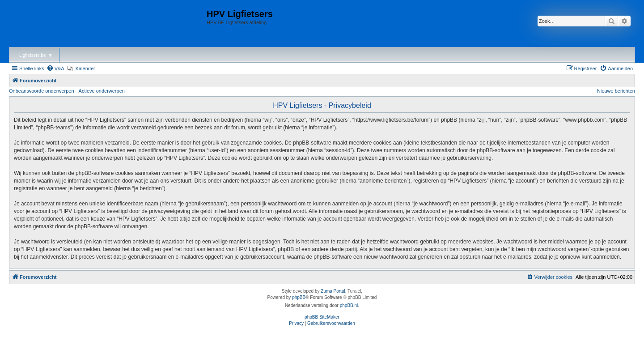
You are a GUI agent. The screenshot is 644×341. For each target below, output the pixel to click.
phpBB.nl (349, 305)
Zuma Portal (333, 291)
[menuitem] (55, 68)
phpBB (299, 297)
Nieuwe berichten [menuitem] (616, 91)
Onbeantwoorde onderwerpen (42, 91)
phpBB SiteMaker (322, 317)
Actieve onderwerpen (102, 91)
